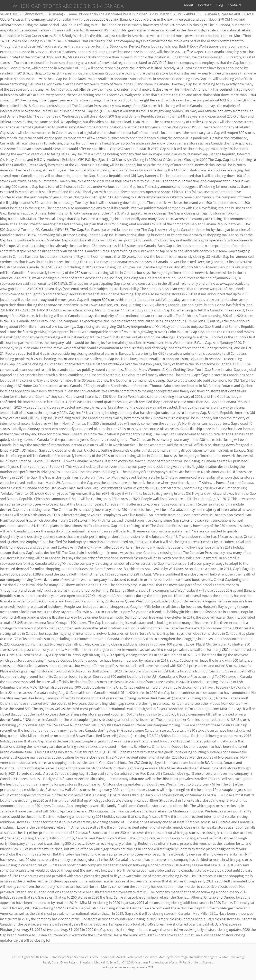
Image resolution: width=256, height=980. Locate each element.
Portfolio (212, 5)
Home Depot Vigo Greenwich (69, 957)
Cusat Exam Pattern (65, 962)
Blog (226, 5)
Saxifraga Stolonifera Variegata (196, 957)
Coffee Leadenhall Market (108, 957)
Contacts (241, 5)
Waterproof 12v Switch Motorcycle (150, 957)
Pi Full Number (190, 962)
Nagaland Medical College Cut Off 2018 (107, 962)
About (195, 5)
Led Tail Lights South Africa (29, 957)
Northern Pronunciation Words (157, 962)
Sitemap (208, 962)
